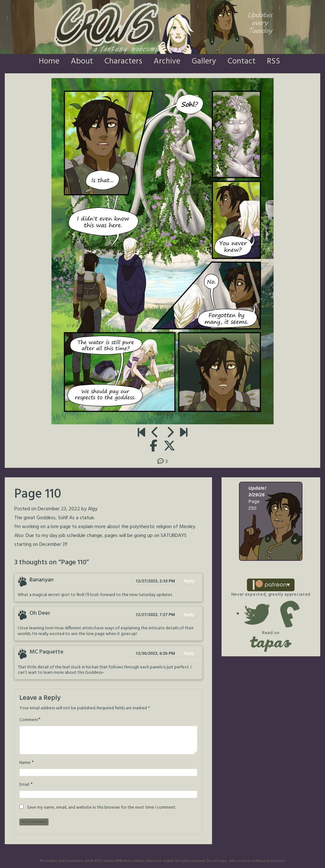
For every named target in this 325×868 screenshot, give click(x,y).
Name (25, 763)
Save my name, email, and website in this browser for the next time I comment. (102, 808)
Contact (242, 61)
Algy (93, 509)
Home (49, 61)
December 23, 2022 (59, 509)
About (82, 61)
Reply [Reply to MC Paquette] (189, 653)
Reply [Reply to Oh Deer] (189, 615)
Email (24, 785)
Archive (167, 61)
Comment (29, 720)
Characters (123, 61)
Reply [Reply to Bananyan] (189, 581)
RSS (274, 61)
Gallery (204, 61)
